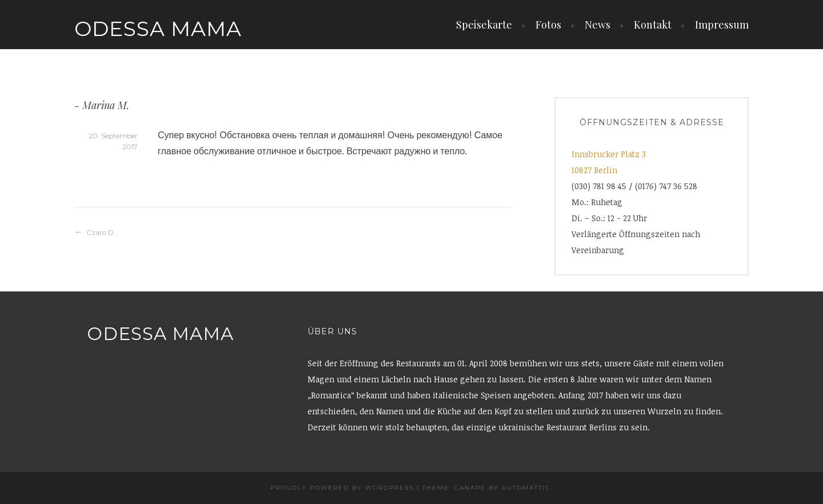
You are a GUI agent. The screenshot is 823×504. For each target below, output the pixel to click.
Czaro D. (101, 232)
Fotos (548, 25)
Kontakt (653, 25)
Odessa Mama (158, 29)
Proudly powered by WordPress (342, 488)
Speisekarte (484, 25)
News (598, 25)
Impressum (722, 25)
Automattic (526, 488)
